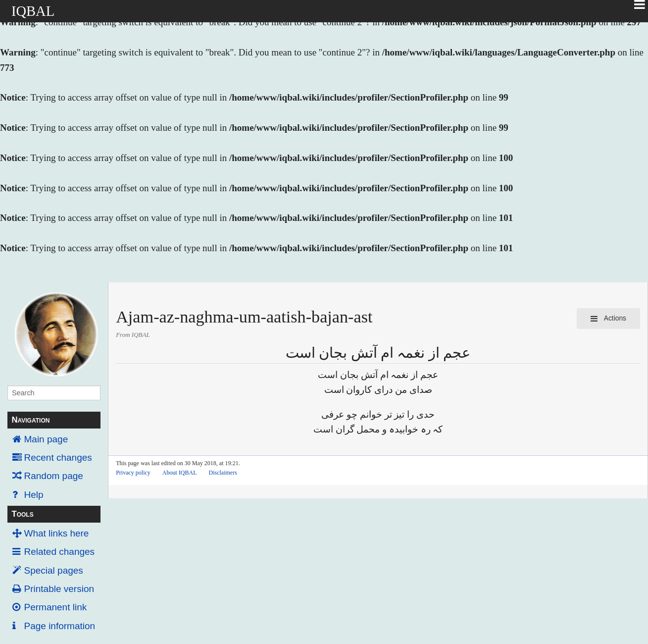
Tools (22, 514)
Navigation (30, 420)
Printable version (59, 589)
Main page (46, 439)
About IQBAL (180, 473)
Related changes (60, 552)
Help (34, 495)
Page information (60, 626)
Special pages (54, 570)
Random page (54, 476)
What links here (57, 533)
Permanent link (56, 607)
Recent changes (58, 457)
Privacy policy (133, 473)
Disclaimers (223, 473)
